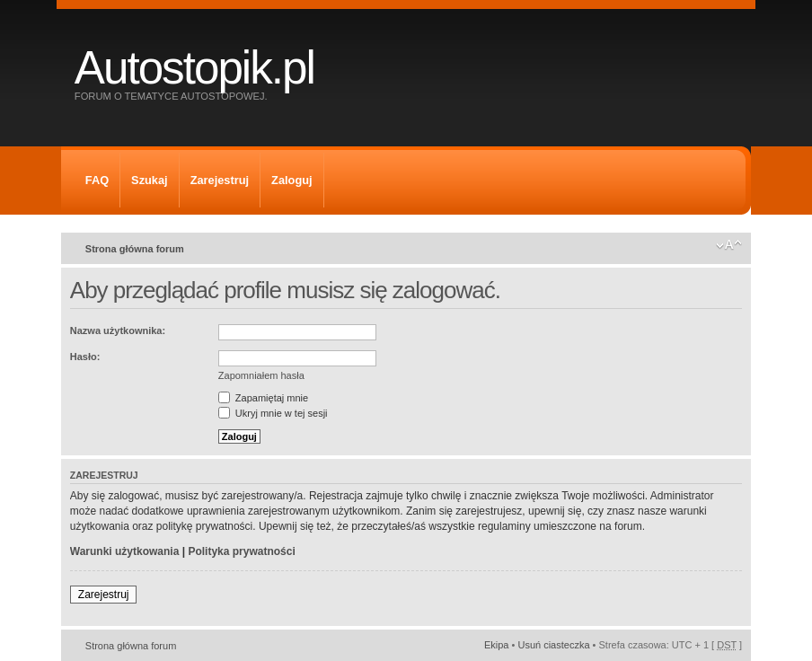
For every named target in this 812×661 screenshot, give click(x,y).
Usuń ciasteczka (553, 645)
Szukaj (150, 180)
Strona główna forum (135, 249)
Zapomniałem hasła (261, 375)
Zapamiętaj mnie (263, 398)
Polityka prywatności (241, 551)
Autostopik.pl (194, 68)
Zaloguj (292, 180)
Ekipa (497, 645)
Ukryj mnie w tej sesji (273, 413)
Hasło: (85, 357)
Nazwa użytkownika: (118, 330)
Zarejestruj (220, 180)
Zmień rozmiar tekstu (729, 245)
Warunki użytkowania (125, 551)
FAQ (97, 180)
